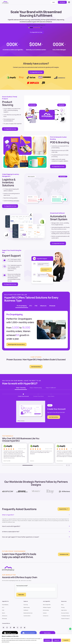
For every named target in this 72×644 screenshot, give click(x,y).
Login (54, 2)
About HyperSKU (47, 605)
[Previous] (67, 465)
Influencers (5, 616)
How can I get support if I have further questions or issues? (21, 537)
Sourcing (26, 605)
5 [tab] (48, 465)
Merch (4, 613)
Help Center (64, 610)
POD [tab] (36, 306)
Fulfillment (26, 610)
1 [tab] (7, 465)
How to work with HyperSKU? (11, 526)
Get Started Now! (36, 367)
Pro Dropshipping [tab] (22, 306)
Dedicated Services (28, 613)
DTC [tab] (31, 306)
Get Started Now (54, 417)
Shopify (68, 227)
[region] (36, 639)
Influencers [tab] (43, 306)
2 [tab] (17, 465)
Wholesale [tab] (52, 306)
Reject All (57, 640)
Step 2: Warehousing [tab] (36, 388)
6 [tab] (58, 465)
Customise (47, 640)
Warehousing (27, 607)
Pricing (63, 607)
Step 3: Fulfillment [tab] (51, 388)
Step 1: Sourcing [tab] (21, 388)
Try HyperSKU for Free (36, 32)
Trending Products (66, 616)
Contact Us (46, 616)
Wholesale (4, 619)
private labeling (55, 148)
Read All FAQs (64, 509)
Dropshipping (5, 605)
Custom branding (8, 201)
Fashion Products (65, 619)
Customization (27, 616)
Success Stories (65, 613)
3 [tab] (28, 465)
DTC (3, 607)
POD (3, 610)
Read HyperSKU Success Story (16, 344)
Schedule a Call (64, 554)
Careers (45, 613)
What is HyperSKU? (8, 515)
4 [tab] (38, 465)
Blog (62, 605)
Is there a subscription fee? (11, 532)
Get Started (62, 2)
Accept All (66, 640)
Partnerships (46, 610)
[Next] (69, 465)
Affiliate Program (47, 607)
